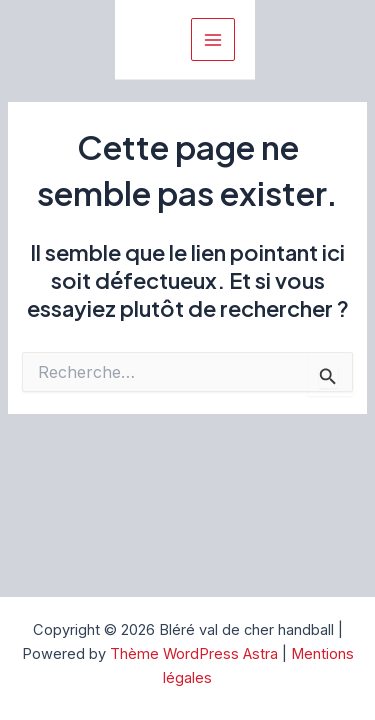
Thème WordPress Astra (194, 654)
